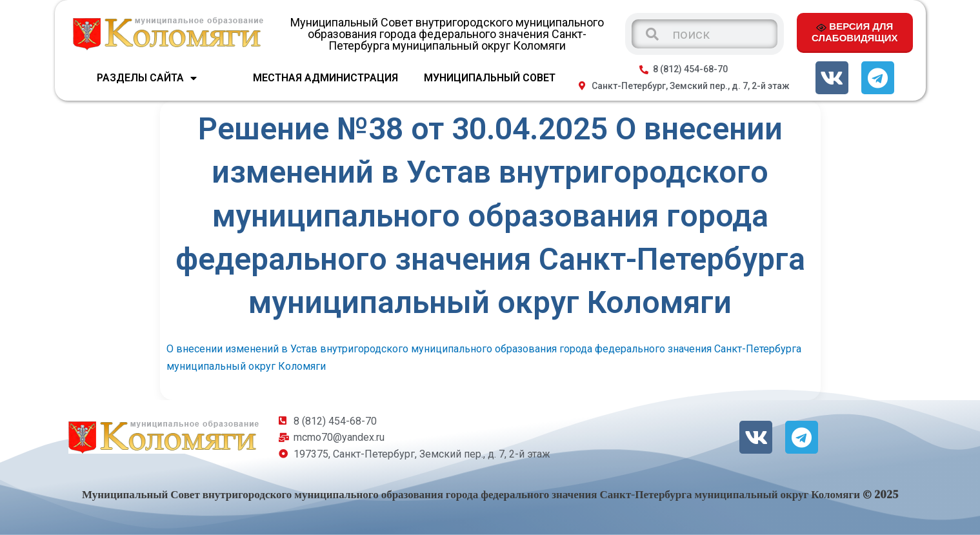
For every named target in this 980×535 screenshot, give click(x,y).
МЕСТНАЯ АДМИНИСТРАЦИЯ (325, 78)
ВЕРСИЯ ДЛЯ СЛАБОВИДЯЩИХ (855, 32)
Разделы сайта (147, 78)
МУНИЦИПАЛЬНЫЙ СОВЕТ (490, 78)
